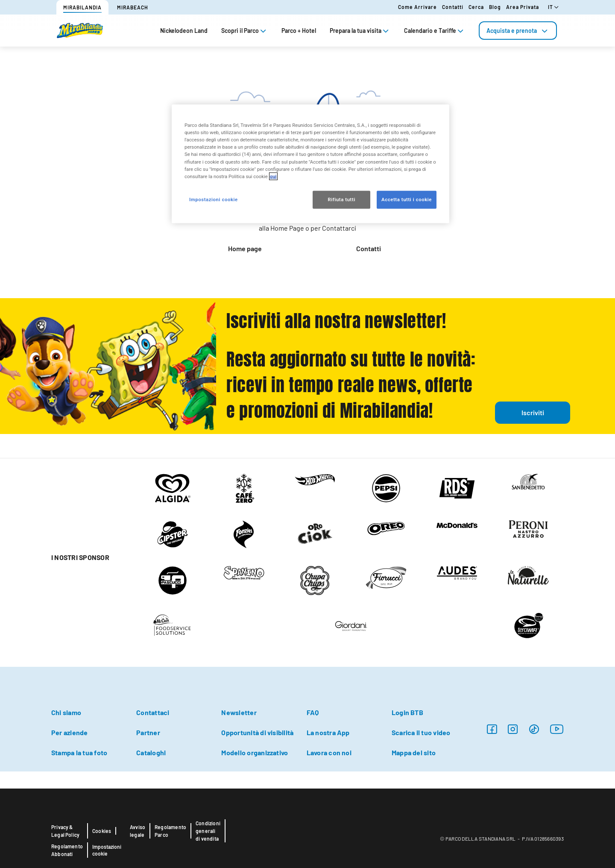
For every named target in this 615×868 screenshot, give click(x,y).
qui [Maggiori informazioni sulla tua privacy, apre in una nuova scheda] (273, 176)
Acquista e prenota (518, 31)
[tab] (518, 31)
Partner (148, 732)
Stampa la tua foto (79, 752)
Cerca (476, 7)
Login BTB (407, 712)
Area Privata (523, 7)
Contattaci (153, 712)
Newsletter (239, 712)
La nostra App (328, 732)
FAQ (313, 712)
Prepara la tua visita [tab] (360, 31)
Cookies (102, 831)
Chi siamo (66, 712)
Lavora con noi (329, 752)
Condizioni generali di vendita (208, 831)
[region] (310, 164)
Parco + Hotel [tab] (299, 31)
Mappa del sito (414, 752)
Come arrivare (417, 7)
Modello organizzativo (255, 752)
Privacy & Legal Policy (65, 831)
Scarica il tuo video (421, 732)
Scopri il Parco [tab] (245, 31)
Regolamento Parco (170, 831)
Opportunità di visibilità (257, 732)
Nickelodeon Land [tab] (184, 31)
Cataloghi (151, 752)
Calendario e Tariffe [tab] (435, 31)
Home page (245, 248)
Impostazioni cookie (107, 850)
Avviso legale (138, 831)
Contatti (453, 7)
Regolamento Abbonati (67, 850)
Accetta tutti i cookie (407, 199)
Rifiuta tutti (341, 199)
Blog (495, 7)
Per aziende (70, 732)
